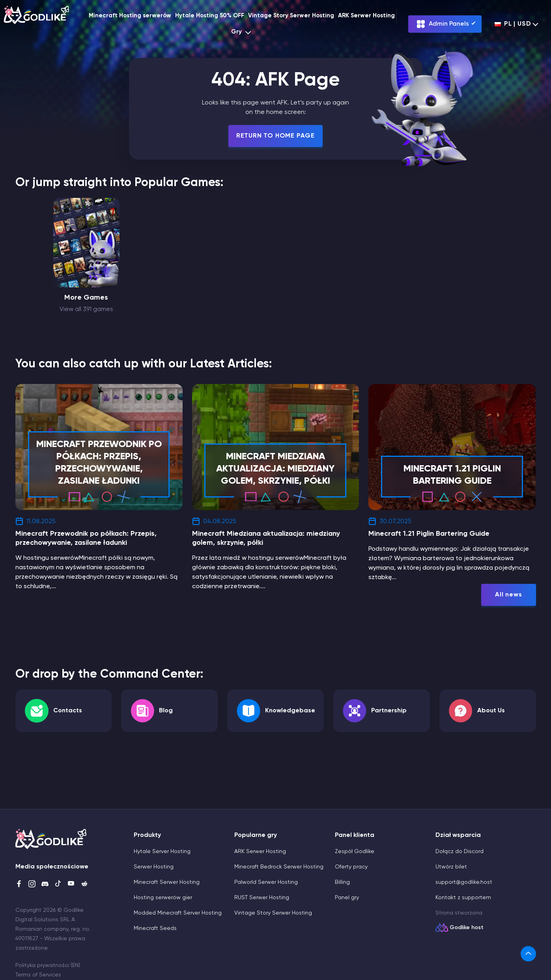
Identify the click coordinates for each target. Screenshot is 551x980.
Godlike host (467, 928)
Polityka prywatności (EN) (48, 965)
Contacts (68, 711)
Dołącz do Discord (459, 851)
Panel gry (347, 898)
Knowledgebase (290, 711)
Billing (342, 882)
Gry (242, 32)
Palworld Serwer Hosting (266, 882)
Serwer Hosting (154, 867)
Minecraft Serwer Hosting (167, 882)
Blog (166, 711)
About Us (491, 711)
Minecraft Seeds (155, 928)
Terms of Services (38, 975)
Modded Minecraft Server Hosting (178, 913)
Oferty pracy (351, 867)
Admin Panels (443, 24)
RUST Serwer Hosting (262, 898)
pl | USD (513, 24)
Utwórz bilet (451, 867)
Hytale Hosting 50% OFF (210, 16)
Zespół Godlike (355, 851)
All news (508, 595)
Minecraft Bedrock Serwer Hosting (279, 867)
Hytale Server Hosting (162, 851)
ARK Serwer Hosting (366, 16)
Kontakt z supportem (463, 898)
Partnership (389, 711)
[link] (528, 954)
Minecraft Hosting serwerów (130, 16)
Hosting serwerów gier (163, 898)
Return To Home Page (275, 136)
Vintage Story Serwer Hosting (291, 16)
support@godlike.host (464, 882)
